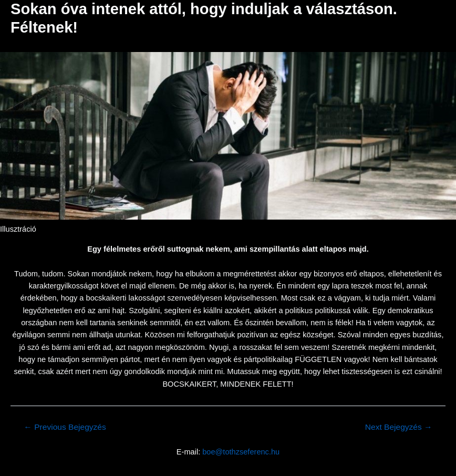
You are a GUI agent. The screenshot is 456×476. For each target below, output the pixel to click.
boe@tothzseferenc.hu (241, 452)
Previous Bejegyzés (65, 427)
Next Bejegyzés (399, 427)
